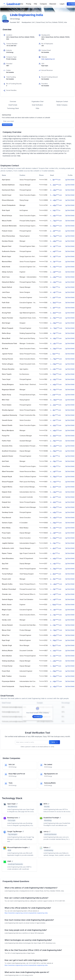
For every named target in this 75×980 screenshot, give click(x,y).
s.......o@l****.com (56, 599)
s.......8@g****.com (56, 538)
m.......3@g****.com (56, 400)
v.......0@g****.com (56, 364)
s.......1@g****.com (56, 303)
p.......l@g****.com (56, 436)
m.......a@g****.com (56, 584)
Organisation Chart (37, 101)
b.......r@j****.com (56, 256)
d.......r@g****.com (56, 282)
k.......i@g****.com (56, 185)
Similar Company (62, 105)
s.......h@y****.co (55, 210)
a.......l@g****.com (56, 313)
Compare (43, 4)
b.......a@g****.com (56, 518)
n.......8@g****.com (56, 676)
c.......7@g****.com (56, 359)
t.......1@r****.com (55, 180)
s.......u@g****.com (56, 512)
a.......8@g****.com (56, 226)
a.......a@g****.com (56, 205)
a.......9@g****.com (56, 451)
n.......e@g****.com (56, 635)
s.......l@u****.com (56, 410)
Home (21, 4)
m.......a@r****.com (56, 610)
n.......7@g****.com (56, 221)
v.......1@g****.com (56, 666)
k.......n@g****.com (56, 492)
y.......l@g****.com (56, 487)
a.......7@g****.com (56, 236)
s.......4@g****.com (56, 507)
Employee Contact (62, 101)
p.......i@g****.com (56, 405)
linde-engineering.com (48, 59)
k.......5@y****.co (55, 543)
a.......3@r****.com (56, 333)
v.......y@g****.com (56, 661)
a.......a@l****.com (56, 272)
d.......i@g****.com (56, 502)
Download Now (7, 125)
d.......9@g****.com (56, 477)
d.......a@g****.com (56, 190)
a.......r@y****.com (56, 656)
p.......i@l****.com (55, 231)
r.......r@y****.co (55, 553)
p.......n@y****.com (56, 615)
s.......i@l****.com (55, 308)
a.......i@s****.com (56, 497)
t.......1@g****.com (56, 645)
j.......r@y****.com (55, 415)
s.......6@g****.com (56, 671)
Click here (37, 717)
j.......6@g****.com (56, 605)
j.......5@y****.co (55, 354)
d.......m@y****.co (56, 482)
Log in (62, 4)
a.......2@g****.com (56, 323)
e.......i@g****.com (56, 425)
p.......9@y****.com (56, 461)
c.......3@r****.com (56, 589)
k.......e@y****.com (56, 267)
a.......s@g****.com (56, 277)
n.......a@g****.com (56, 430)
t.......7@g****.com (56, 374)
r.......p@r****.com (56, 395)
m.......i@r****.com (56, 246)
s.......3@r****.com (56, 620)
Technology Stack (13, 108)
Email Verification (37, 105)
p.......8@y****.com (56, 441)
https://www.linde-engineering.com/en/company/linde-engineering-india (26, 913)
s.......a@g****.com (56, 384)
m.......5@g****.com (56, 630)
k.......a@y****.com (56, 528)
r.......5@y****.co (55, 287)
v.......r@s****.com (56, 420)
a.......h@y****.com (56, 625)
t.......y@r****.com (56, 297)
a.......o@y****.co (55, 564)
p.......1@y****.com (56, 579)
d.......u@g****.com (56, 446)
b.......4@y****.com (56, 390)
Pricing (29, 4)
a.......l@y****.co (55, 456)
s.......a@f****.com (56, 251)
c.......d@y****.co (55, 466)
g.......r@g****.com (56, 379)
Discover (53, 4)
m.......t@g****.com (56, 338)
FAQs (37, 108)
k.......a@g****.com (56, 241)
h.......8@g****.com (56, 640)
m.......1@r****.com (56, 262)
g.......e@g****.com (56, 686)
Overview (13, 101)
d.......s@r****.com (56, 292)
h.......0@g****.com (56, 195)
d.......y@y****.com (56, 343)
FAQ (35, 4)
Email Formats (13, 105)
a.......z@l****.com (56, 471)
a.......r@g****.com (56, 651)
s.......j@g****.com (56, 548)
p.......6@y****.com (56, 318)
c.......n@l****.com (56, 594)
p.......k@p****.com (56, 681)
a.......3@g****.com (56, 569)
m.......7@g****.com (56, 328)
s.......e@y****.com (56, 369)
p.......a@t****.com (56, 533)
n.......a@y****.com (56, 216)
